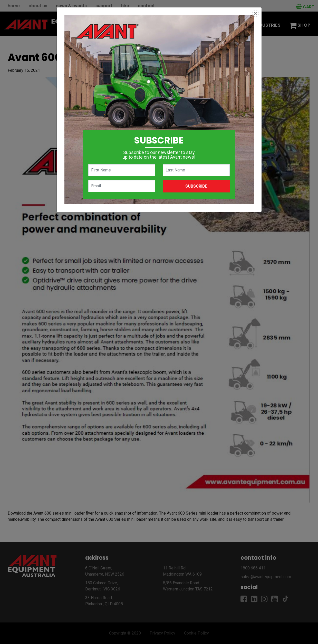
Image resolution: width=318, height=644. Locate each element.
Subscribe (196, 186)
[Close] (256, 13)
